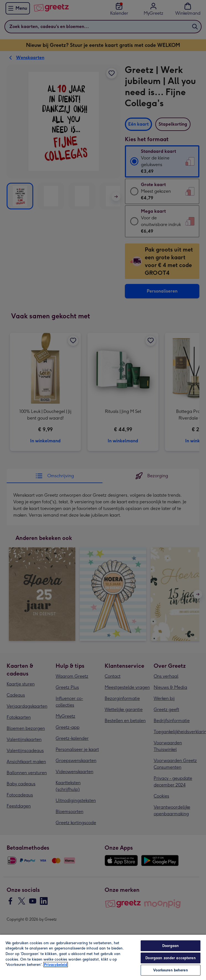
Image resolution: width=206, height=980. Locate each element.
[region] (103, 957)
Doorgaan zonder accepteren (170, 958)
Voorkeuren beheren (170, 970)
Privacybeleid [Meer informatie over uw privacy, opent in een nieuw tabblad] (56, 965)
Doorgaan (171, 946)
